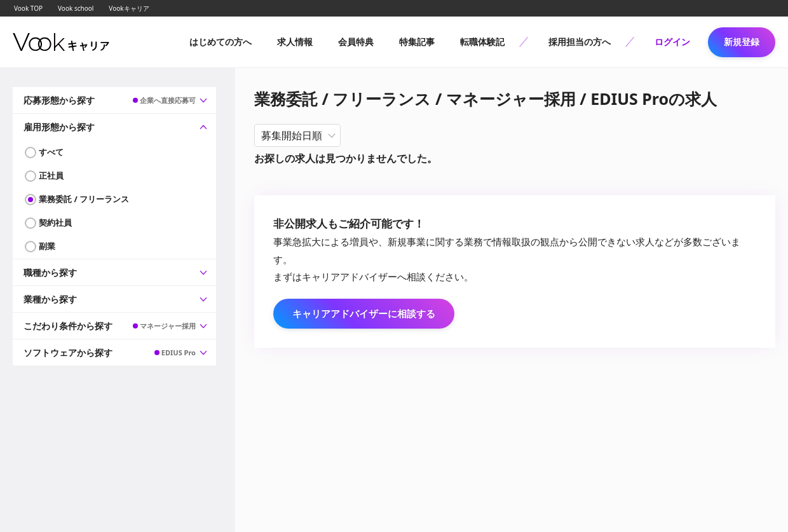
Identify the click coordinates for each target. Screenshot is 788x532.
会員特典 (356, 42)
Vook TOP (28, 8)
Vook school (76, 8)
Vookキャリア (129, 8)
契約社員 (55, 222)
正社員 (51, 175)
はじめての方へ (221, 42)
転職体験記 (482, 42)
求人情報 (295, 42)
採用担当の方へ (580, 42)
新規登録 (742, 42)
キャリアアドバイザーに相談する (364, 313)
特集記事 (417, 42)
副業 (47, 246)
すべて (51, 152)
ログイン (672, 42)
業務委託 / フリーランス (84, 199)
